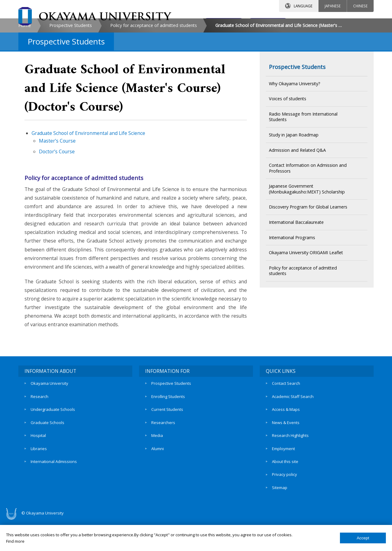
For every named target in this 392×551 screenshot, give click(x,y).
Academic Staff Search (293, 445)
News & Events (286, 466)
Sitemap (280, 518)
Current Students (167, 455)
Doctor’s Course (57, 203)
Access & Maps (286, 455)
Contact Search (286, 434)
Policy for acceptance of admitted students (154, 77)
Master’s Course (57, 193)
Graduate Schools (47, 466)
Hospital (38, 476)
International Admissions (54, 497)
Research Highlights (290, 476)
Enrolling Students (168, 445)
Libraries (39, 487)
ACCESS (262, 24)
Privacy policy (285, 508)
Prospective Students (71, 77)
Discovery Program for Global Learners (308, 259)
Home (25, 77)
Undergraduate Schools (53, 455)
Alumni (158, 487)
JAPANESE (333, 6)
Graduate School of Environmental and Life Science (88, 185)
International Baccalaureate (296, 274)
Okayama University (49, 434)
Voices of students (288, 151)
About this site (285, 497)
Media (157, 476)
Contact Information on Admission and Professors (308, 220)
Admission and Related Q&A (297, 202)
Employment (283, 487)
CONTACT (209, 24)
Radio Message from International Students (303, 169)
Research (40, 445)
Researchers (163, 466)
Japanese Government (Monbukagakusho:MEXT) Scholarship (307, 241)
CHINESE (360, 6)
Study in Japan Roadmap (294, 187)
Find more (15, 541)
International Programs (292, 289)
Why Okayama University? (295, 135)
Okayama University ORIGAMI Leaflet (306, 305)
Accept (363, 538)
